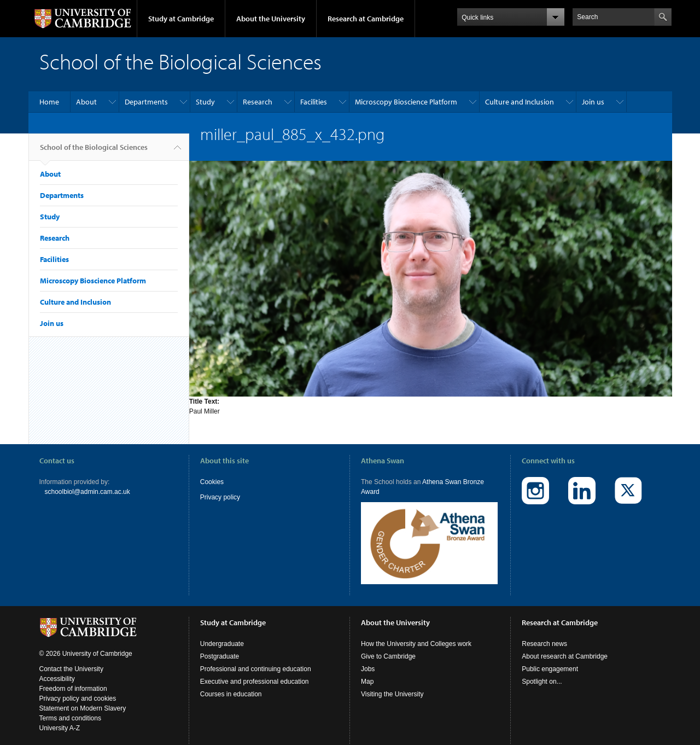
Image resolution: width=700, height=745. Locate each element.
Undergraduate (222, 636)
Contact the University (71, 661)
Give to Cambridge (388, 648)
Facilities (314, 102)
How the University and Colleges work (416, 636)
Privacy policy (220, 497)
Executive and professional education (255, 673)
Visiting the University (392, 686)
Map (367, 673)
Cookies (212, 482)
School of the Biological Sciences (94, 152)
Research (258, 102)
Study (205, 102)
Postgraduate (220, 648)
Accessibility (57, 671)
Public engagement (550, 661)
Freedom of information (73, 680)
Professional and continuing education (256, 661)
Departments (146, 102)
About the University (271, 19)
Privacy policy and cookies (78, 690)
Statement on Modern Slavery (83, 700)
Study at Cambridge (181, 19)
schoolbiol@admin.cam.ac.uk (87, 492)
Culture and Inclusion (520, 102)
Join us (593, 102)
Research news (544, 636)
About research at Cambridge (565, 648)
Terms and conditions (70, 710)
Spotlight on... (542, 673)
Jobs (368, 661)
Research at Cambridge (366, 19)
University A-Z (60, 720)
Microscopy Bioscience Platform (406, 102)
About (86, 102)
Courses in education (231, 686)
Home (49, 102)
